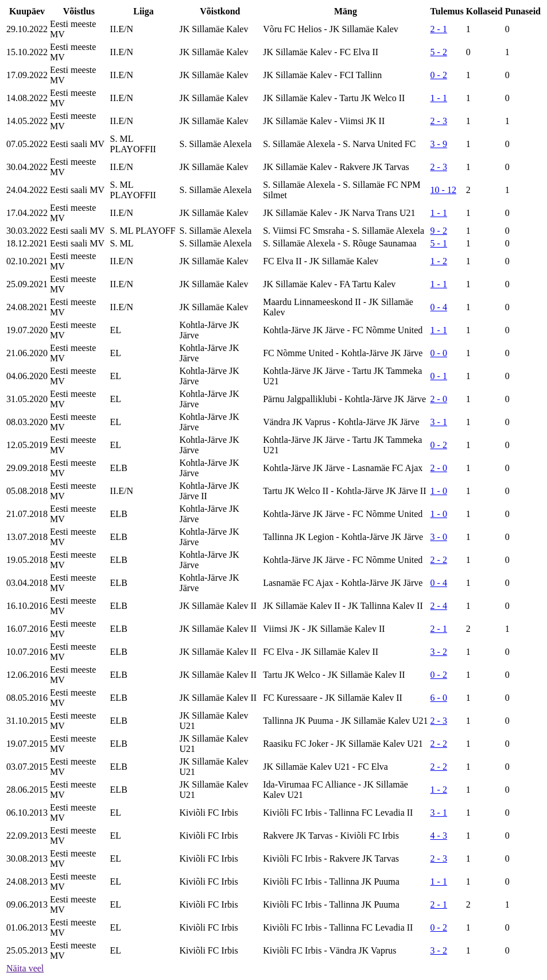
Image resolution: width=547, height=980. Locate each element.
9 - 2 (439, 231)
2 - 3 (439, 121)
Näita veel (25, 968)
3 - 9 (439, 144)
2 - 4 (439, 606)
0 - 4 (439, 307)
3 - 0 (439, 537)
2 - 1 (439, 29)
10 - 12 (443, 190)
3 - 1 (439, 422)
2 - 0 (439, 399)
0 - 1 (439, 376)
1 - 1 (439, 98)
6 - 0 (439, 698)
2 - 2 (439, 560)
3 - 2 (439, 652)
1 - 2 (439, 261)
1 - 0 (439, 491)
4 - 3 (439, 836)
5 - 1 (439, 243)
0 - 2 (439, 75)
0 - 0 (439, 353)
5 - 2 (439, 52)
